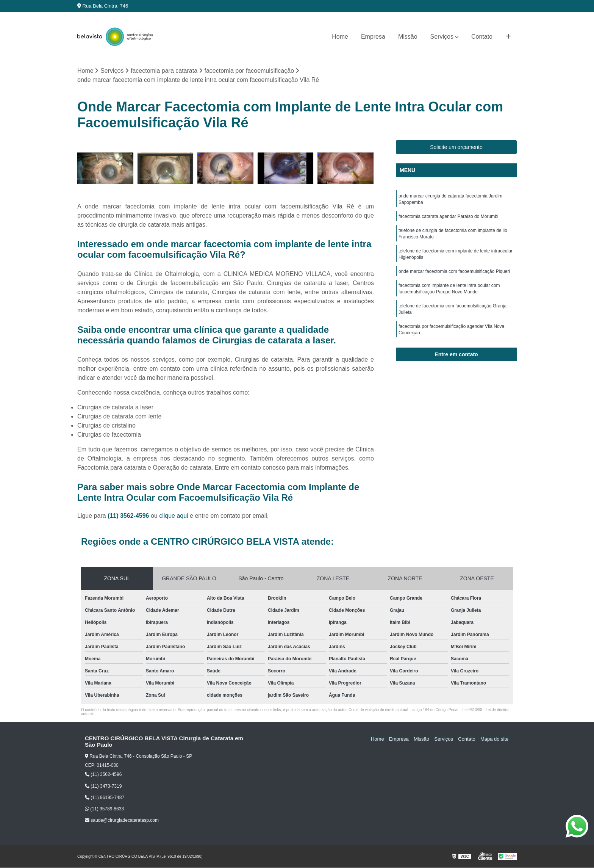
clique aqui (174, 516)
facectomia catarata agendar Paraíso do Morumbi (448, 218)
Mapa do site (495, 739)
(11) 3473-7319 (103, 786)
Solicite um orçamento (456, 147)
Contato (482, 37)
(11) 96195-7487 (105, 798)
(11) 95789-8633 (104, 809)
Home (340, 37)
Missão (408, 37)
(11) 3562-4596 (129, 516)
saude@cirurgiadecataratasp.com (122, 821)
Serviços (442, 37)
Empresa (373, 37)
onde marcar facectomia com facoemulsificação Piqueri (454, 274)
